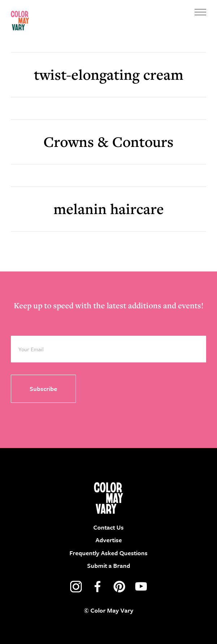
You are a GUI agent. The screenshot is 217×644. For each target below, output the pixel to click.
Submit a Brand (109, 565)
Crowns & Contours (109, 142)
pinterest (119, 587)
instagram (76, 587)
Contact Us (109, 527)
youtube (141, 587)
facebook (98, 587)
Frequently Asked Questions (109, 553)
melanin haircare (109, 209)
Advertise (109, 540)
